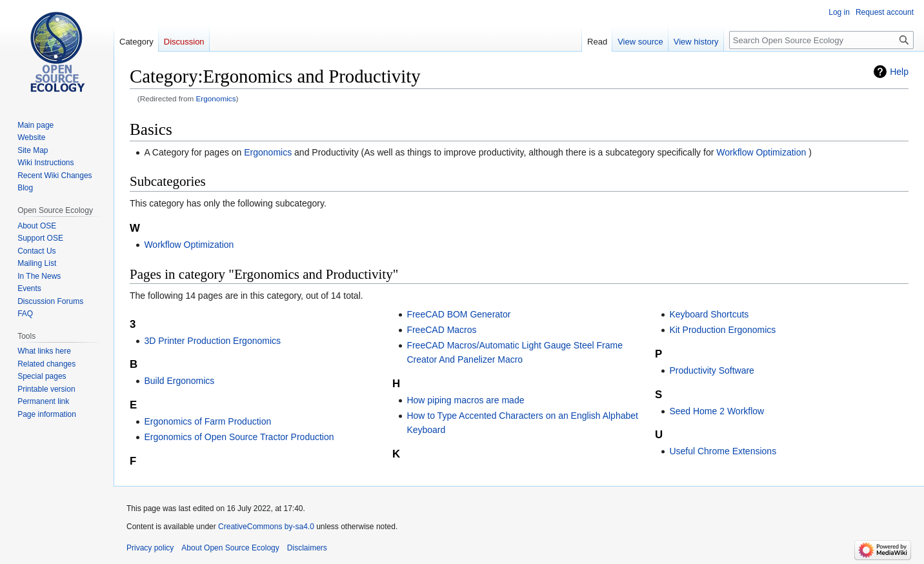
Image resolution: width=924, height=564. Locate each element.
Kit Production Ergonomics (722, 330)
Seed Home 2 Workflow (717, 411)
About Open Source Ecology (230, 548)
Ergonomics (216, 98)
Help (899, 72)
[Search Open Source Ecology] (821, 40)
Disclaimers (307, 548)
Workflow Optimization (761, 152)
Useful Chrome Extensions (723, 451)
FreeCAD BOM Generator (458, 314)
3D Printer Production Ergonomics (212, 341)
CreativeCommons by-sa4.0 (266, 527)
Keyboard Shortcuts (709, 314)
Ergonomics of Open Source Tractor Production (239, 437)
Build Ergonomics (179, 381)
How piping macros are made (465, 400)
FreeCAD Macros (441, 330)
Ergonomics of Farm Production (207, 421)
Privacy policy (150, 548)
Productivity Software (712, 370)
